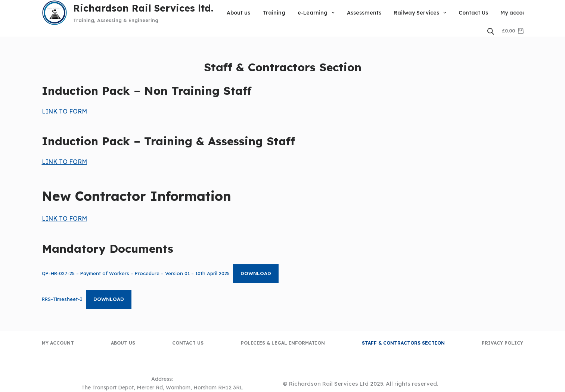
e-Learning (318, 13)
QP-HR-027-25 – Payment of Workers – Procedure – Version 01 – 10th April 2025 (136, 273)
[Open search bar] (491, 31)
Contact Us (473, 13)
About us (238, 13)
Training (274, 13)
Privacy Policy (502, 343)
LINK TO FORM (64, 111)
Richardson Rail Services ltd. (143, 8)
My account (516, 13)
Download (256, 273)
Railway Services (421, 13)
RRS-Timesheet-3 (62, 299)
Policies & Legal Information (283, 343)
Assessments (364, 13)
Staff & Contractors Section (403, 343)
